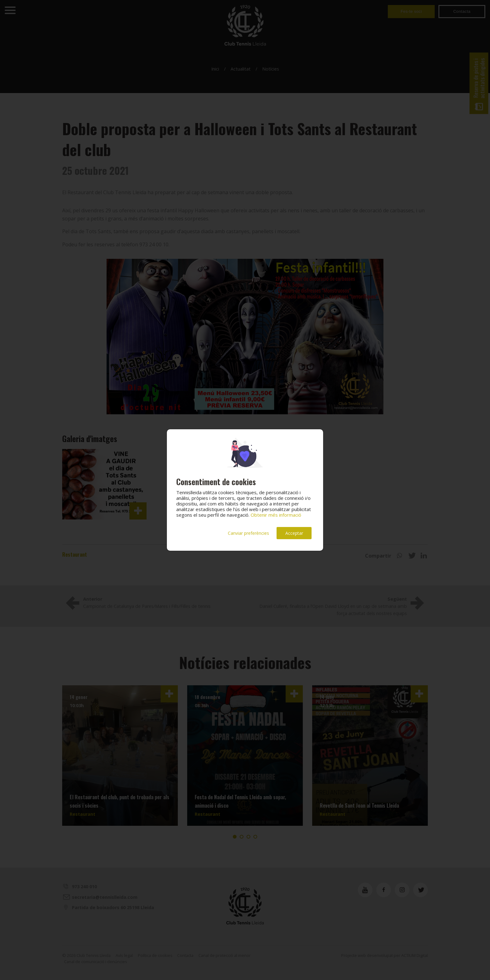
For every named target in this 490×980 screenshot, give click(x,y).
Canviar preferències (248, 533)
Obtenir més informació (276, 515)
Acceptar (294, 533)
